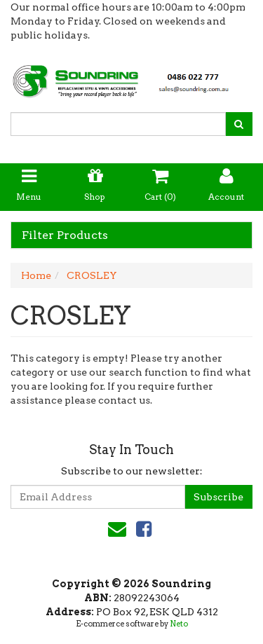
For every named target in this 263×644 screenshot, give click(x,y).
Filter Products (65, 235)
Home (36, 275)
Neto (179, 624)
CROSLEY (92, 275)
